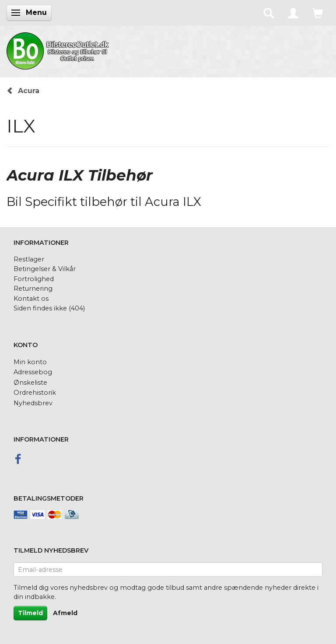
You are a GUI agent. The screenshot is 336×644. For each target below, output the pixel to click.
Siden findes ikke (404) (49, 308)
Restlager (29, 259)
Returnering (33, 289)
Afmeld (65, 613)
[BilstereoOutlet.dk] (59, 49)
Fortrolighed (34, 279)
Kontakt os (31, 299)
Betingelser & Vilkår (45, 269)
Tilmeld (30, 613)
